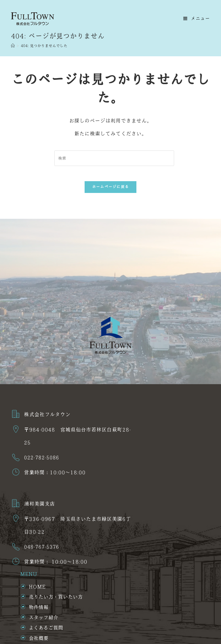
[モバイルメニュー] (197, 19)
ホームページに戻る (111, 189)
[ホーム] (13, 46)
